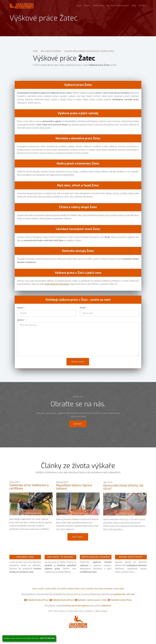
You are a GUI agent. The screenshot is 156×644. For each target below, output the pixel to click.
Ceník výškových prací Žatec (57, 284)
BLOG (83, 589)
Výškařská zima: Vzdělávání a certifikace (29, 489)
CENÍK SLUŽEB (51, 589)
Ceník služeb (98, 5)
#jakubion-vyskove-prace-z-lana (92, 600)
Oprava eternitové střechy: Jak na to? (123, 491)
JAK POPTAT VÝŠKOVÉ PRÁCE (69, 589)
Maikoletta (106, 606)
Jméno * (21, 308)
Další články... (78, 537)
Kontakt (142, 5)
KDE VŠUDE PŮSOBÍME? (104, 589)
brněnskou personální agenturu (76, 606)
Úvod (79, 5)
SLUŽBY (41, 589)
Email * (83, 308)
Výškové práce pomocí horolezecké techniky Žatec (89, 51)
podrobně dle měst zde (124, 594)
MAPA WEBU (119, 589)
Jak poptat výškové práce (118, 5)
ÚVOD (34, 589)
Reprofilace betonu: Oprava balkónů (74, 489)
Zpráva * (21, 320)
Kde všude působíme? (51, 51)
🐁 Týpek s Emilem (100, 611)
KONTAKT (90, 589)
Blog (134, 5)
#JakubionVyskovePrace (38, 600)
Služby (87, 5)
